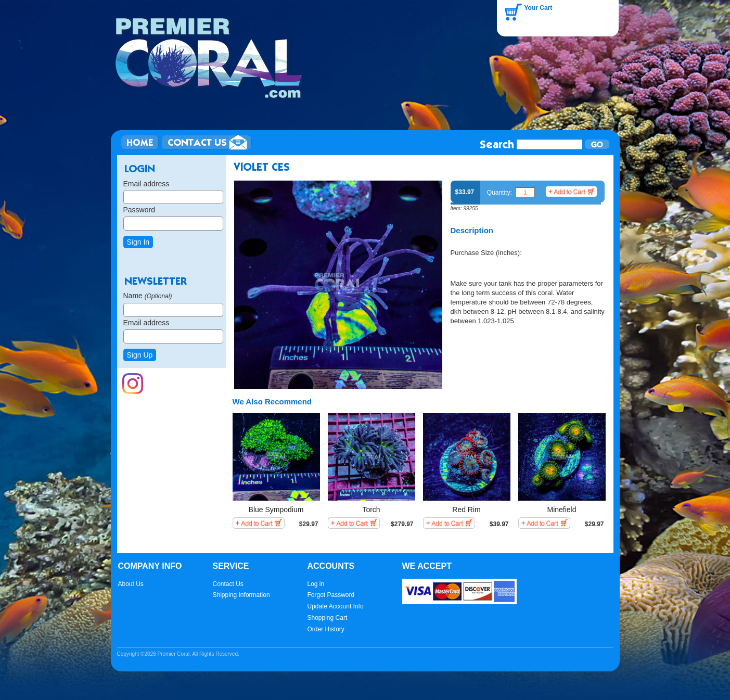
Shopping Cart (328, 618)
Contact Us (228, 584)
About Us (131, 584)
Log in (316, 584)
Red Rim (466, 510)
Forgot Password (331, 595)
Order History (326, 629)
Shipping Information (241, 595)
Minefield (561, 510)
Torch (371, 510)
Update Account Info (336, 606)
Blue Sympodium (276, 510)
